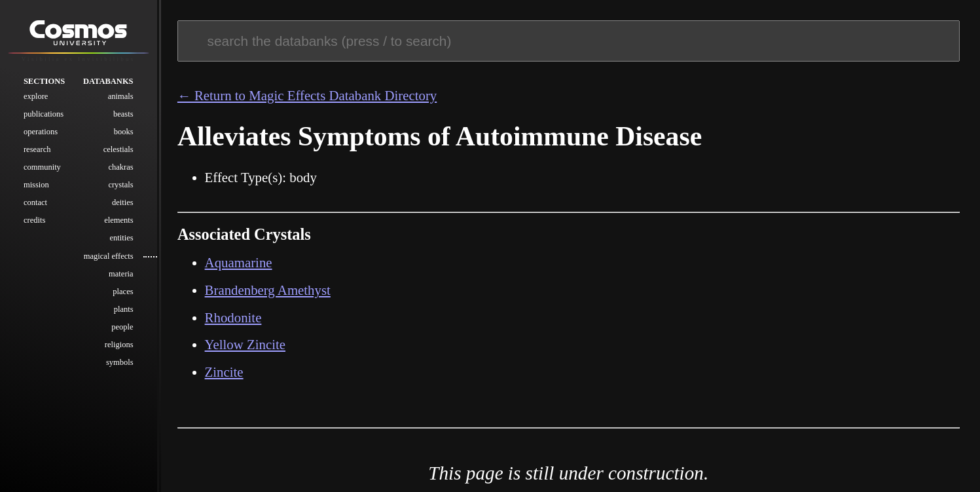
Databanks (108, 81)
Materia (121, 274)
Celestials (118, 149)
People (122, 327)
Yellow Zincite (245, 345)
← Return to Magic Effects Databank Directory (307, 96)
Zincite (224, 372)
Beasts (123, 114)
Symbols (120, 362)
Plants (124, 309)
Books (124, 132)
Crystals (120, 185)
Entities (121, 238)
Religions (119, 345)
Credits (34, 220)
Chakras (120, 167)
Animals (121, 96)
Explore (36, 96)
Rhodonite (233, 318)
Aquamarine (239, 263)
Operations (41, 132)
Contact (35, 202)
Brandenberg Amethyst (268, 290)
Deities (123, 202)
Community (42, 167)
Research (37, 149)
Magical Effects (109, 256)
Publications (44, 114)
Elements (118, 220)
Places (123, 292)
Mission (36, 185)
